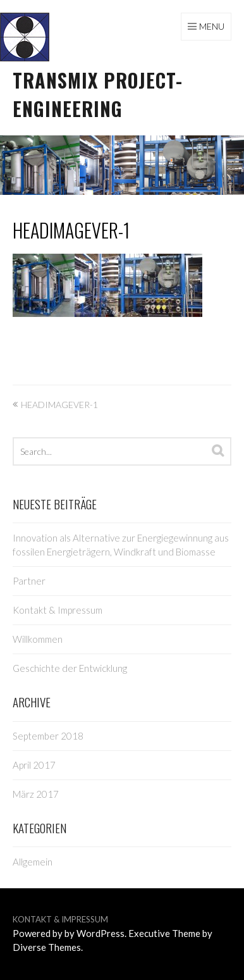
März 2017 (36, 794)
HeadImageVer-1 (71, 230)
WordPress (101, 933)
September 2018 (48, 736)
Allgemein (33, 862)
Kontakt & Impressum (58, 610)
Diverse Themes (47, 947)
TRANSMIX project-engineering (98, 94)
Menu (212, 26)
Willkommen (38, 639)
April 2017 (34, 765)
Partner (29, 581)
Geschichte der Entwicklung (70, 668)
